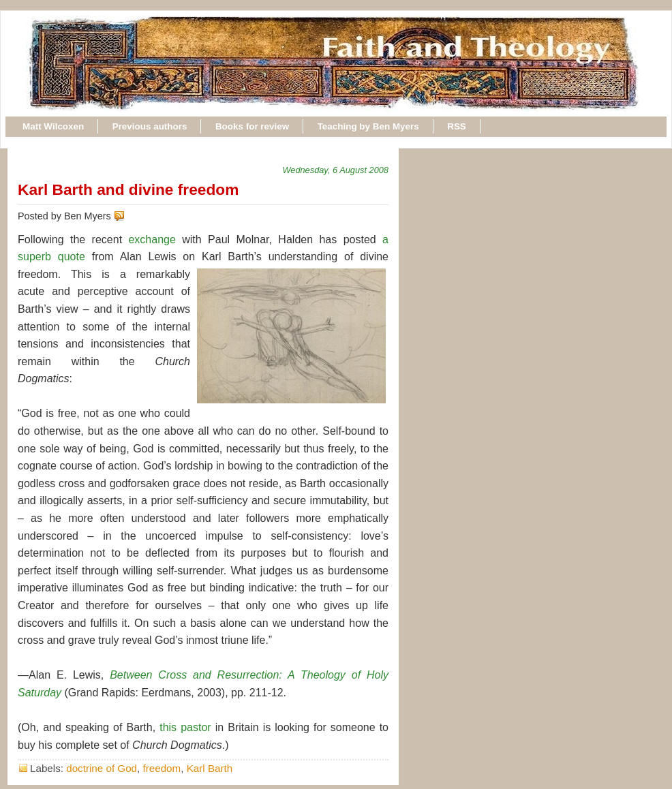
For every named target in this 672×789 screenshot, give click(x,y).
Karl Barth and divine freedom (128, 189)
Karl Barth (210, 768)
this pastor (185, 727)
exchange (152, 239)
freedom (162, 768)
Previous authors (150, 126)
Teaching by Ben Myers (368, 126)
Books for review (252, 126)
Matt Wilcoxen (53, 126)
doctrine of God (102, 768)
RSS (457, 126)
